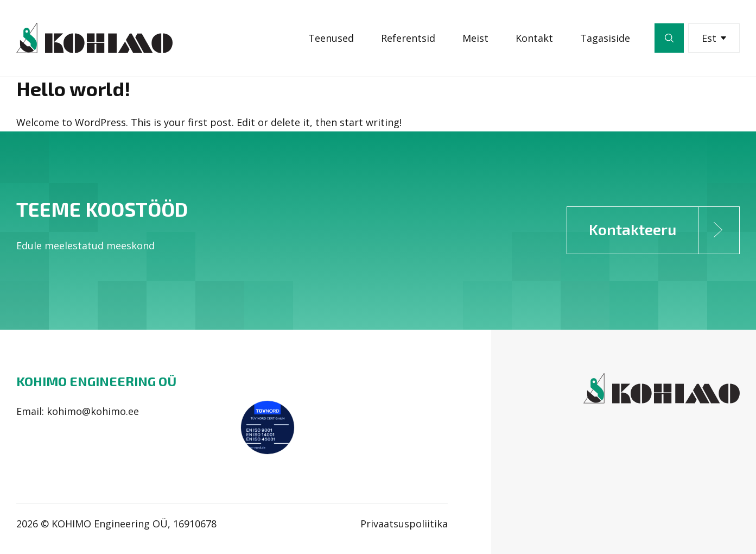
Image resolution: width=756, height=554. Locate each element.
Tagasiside (605, 38)
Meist (475, 38)
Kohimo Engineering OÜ (96, 381)
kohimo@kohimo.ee (93, 411)
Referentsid (408, 38)
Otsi (669, 38)
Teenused (331, 38)
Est (714, 38)
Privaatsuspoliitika (404, 524)
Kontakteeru (664, 230)
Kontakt (534, 38)
